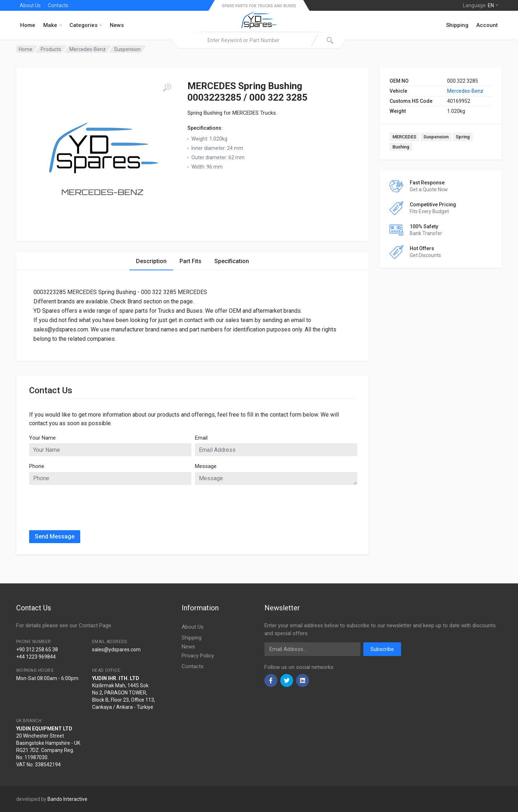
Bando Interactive (67, 799)
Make (53, 25)
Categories (86, 25)
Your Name (42, 438)
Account (487, 25)
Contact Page (95, 625)
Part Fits (190, 261)
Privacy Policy (198, 656)
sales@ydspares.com (116, 650)
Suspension (436, 137)
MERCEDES (404, 137)
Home (28, 25)
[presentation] (84, 505)
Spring (463, 137)
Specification (232, 261)
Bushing (401, 147)
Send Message (55, 536)
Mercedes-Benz (465, 91)
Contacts (58, 5)
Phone (37, 466)
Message (206, 466)
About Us (30, 5)
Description (151, 261)
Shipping (457, 25)
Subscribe (382, 649)
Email (201, 438)
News (117, 25)
